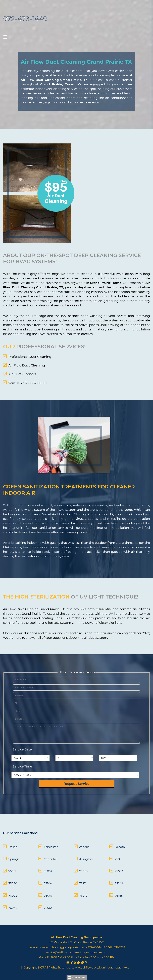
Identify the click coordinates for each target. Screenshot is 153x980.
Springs (14, 856)
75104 (45, 880)
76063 (45, 904)
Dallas (13, 843)
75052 (45, 868)
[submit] (76, 780)
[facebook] (71, 959)
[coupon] (41, 194)
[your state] (77, 707)
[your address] (77, 692)
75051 (12, 868)
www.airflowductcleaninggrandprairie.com (57, 944)
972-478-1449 (25, 19)
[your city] (77, 699)
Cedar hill (47, 856)
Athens (78, 843)
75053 (77, 868)
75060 (13, 880)
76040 (13, 904)
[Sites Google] (82, 959)
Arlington (80, 856)
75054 (110, 868)
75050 (110, 856)
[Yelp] (75, 959)
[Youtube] (68, 959)
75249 (110, 880)
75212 (77, 880)
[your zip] (77, 715)
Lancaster (48, 843)
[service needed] (77, 730)
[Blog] (78, 959)
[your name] (77, 676)
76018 (109, 892)
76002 (13, 892)
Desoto (110, 843)
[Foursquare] (86, 959)
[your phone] (77, 684)
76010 (77, 892)
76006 (45, 892)
